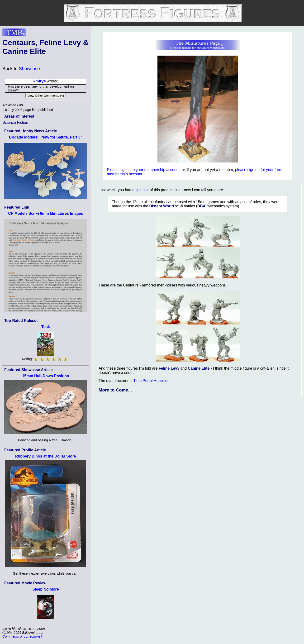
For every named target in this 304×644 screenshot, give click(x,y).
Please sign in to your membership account (143, 170)
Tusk (46, 327)
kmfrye (39, 81)
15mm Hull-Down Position (45, 376)
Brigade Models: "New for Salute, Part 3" (46, 137)
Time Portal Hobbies (150, 381)
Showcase (29, 69)
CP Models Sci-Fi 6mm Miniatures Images (45, 213)
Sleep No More (45, 589)
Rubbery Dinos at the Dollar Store (46, 456)
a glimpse (140, 190)
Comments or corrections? (22, 636)
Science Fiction (15, 122)
